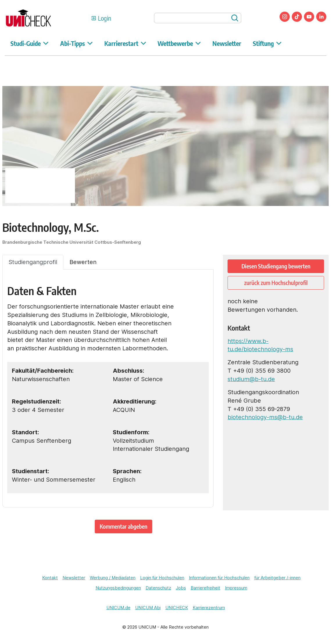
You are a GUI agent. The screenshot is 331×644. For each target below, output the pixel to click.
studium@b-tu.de (251, 379)
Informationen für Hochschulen (219, 578)
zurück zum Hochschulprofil (276, 282)
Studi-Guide (29, 43)
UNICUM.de (118, 608)
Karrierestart (125, 43)
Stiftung (267, 43)
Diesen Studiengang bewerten (276, 266)
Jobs (181, 588)
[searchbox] (198, 18)
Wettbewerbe (179, 43)
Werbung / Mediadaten (113, 578)
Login (105, 18)
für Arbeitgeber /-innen (277, 578)
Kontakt (50, 578)
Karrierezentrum (209, 608)
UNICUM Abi (148, 608)
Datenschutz (158, 588)
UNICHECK (177, 608)
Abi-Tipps (76, 43)
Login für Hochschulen (162, 578)
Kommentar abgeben (124, 526)
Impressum (236, 588)
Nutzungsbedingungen (118, 588)
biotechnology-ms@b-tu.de (265, 417)
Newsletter (227, 43)
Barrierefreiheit (205, 588)
